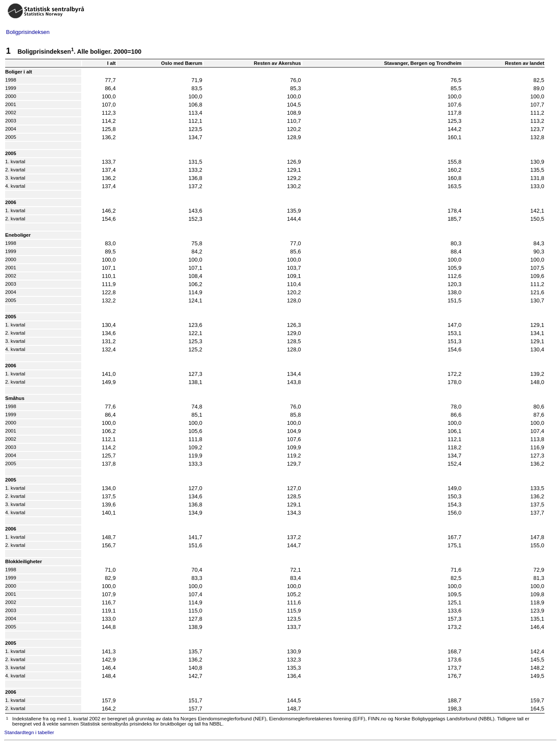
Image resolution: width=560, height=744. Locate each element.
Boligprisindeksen (28, 32)
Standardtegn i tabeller (29, 732)
